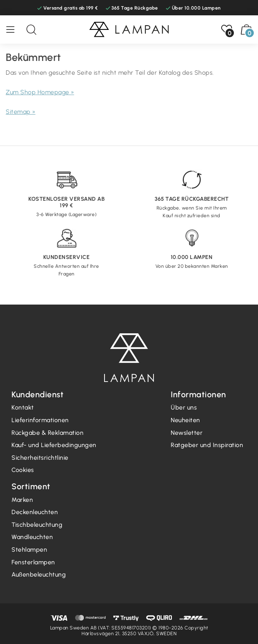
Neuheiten (185, 420)
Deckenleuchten (35, 512)
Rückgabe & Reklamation (47, 433)
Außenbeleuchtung (39, 574)
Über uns (184, 407)
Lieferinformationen (40, 420)
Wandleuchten (32, 537)
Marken (22, 500)
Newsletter (187, 433)
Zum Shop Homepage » (40, 92)
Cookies (23, 470)
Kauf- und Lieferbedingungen (54, 445)
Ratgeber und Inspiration (207, 445)
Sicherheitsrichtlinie (40, 458)
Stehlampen (29, 550)
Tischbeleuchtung (37, 525)
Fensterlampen (33, 562)
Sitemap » (21, 112)
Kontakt (23, 407)
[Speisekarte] (14, 29)
